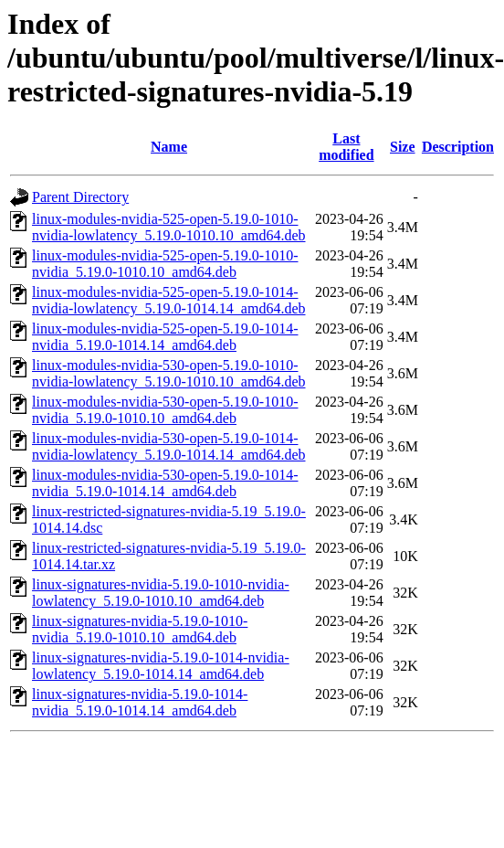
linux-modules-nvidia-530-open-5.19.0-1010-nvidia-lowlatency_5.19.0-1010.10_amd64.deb (169, 373)
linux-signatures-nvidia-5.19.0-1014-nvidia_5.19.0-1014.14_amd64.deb (140, 702)
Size (403, 147)
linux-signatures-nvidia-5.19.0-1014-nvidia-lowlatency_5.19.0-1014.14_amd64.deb (161, 666)
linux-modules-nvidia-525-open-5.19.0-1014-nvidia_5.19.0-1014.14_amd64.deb (165, 337)
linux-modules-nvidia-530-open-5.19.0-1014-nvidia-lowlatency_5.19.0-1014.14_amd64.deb (169, 446)
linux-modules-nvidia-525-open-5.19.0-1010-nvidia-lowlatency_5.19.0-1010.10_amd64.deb (169, 227)
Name (169, 147)
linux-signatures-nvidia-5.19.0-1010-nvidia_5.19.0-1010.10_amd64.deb (140, 629)
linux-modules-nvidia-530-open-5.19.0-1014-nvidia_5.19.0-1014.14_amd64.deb (165, 483)
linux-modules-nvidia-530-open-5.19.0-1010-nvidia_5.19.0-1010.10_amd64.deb (165, 410)
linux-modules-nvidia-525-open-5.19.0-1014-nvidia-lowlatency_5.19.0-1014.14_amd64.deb (169, 300)
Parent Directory (80, 197)
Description (458, 147)
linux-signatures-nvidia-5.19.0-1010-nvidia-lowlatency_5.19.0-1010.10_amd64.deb (161, 593)
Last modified (346, 147)
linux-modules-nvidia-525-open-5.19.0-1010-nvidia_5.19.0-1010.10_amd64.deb (165, 264)
